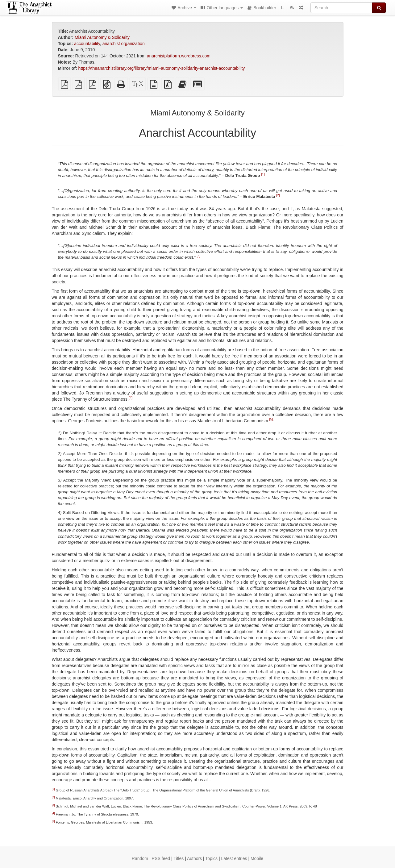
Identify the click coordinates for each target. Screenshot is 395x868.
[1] (263, 174)
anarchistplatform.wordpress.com (179, 56)
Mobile (257, 858)
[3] (198, 256)
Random (140, 858)
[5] (271, 419)
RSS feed (161, 858)
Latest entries (234, 858)
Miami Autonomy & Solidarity (102, 37)
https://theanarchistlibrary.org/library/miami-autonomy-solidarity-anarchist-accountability (162, 68)
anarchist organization (124, 44)
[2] (278, 195)
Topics (211, 858)
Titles (179, 858)
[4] (131, 398)
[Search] (341, 8)
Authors (194, 858)
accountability (87, 44)
